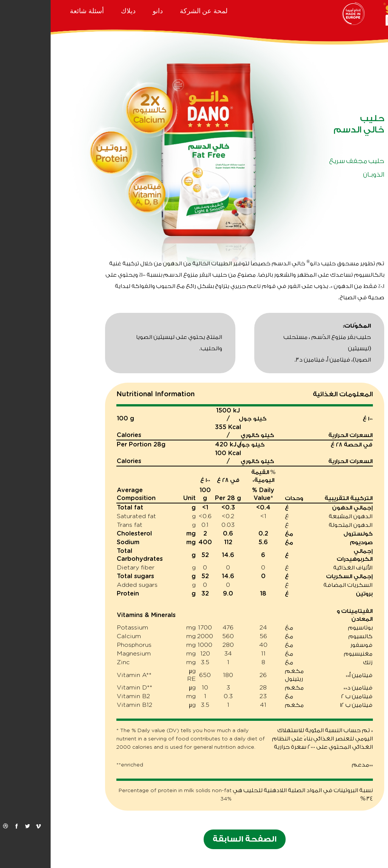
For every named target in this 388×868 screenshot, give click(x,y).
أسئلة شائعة (36, 11)
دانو (107, 11)
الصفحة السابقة (194, 839)
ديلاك (78, 11)
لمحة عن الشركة (153, 11)
